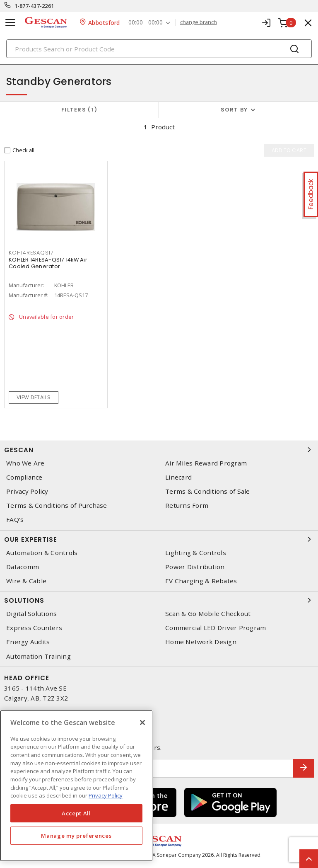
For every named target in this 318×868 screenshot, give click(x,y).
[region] (76, 786)
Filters (79, 110)
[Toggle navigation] (10, 23)
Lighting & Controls (196, 553)
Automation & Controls (42, 553)
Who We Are (25, 463)
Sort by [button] (234, 110)
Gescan (159, 450)
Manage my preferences (76, 836)
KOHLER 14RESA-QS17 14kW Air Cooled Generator (48, 263)
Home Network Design (201, 642)
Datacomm (23, 567)
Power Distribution (195, 567)
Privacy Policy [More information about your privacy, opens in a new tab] (106, 795)
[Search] (159, 49)
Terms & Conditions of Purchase (57, 506)
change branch (199, 22)
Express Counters (34, 628)
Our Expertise (159, 539)
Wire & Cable (26, 581)
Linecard (178, 477)
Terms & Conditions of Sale (208, 491)
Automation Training (39, 656)
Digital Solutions (31, 614)
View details (34, 397)
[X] (142, 723)
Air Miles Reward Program (206, 463)
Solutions (159, 600)
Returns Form (187, 506)
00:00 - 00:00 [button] (146, 23)
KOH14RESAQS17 (31, 253)
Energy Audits (28, 642)
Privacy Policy (27, 491)
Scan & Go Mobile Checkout (208, 614)
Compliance (24, 477)
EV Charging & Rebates (201, 581)
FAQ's (15, 520)
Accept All (76, 813)
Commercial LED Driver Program (216, 628)
